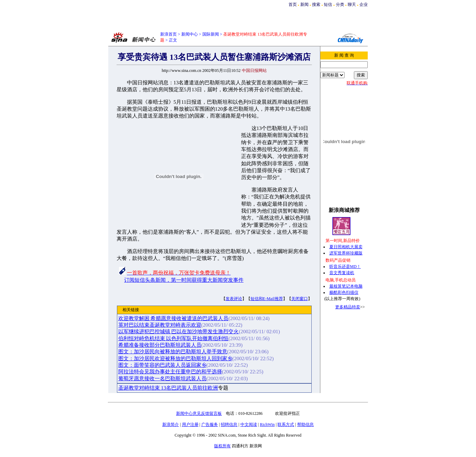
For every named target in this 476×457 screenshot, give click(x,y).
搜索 (317, 4)
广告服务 (210, 425)
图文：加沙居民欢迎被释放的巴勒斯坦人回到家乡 (175, 358)
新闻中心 (190, 34)
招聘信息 (229, 425)
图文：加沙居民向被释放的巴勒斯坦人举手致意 (173, 352)
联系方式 (286, 425)
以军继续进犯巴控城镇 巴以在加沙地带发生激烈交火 (179, 332)
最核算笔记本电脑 (346, 286)
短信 (328, 4)
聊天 (352, 4)
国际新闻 (211, 34)
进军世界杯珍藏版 (346, 253)
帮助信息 (305, 425)
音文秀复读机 (342, 273)
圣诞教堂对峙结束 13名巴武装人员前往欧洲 (168, 388)
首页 (293, 4)
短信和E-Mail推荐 (267, 299)
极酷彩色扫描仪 (344, 292)
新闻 (304, 4)
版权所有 (222, 446)
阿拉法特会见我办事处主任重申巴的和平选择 (170, 372)
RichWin (267, 425)
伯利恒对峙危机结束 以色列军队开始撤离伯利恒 (173, 338)
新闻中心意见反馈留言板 (199, 413)
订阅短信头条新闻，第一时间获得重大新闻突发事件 (184, 280)
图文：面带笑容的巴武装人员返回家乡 (162, 365)
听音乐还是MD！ (345, 267)
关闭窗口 (300, 299)
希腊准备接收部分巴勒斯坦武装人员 (160, 345)
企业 (364, 4)
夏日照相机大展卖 (346, 247)
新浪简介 (171, 425)
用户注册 (190, 425)
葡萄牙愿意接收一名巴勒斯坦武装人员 (162, 379)
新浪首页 (168, 34)
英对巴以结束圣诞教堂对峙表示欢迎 (160, 325)
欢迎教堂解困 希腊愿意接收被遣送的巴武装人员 (173, 318)
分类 (340, 4)
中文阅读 (249, 425)
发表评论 (234, 299)
